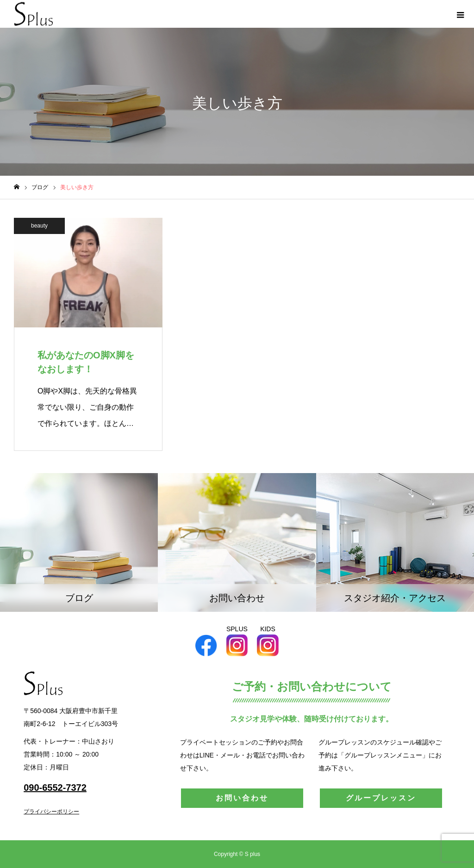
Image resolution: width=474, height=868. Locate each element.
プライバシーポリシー (51, 812)
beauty (39, 226)
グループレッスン (381, 798)
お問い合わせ (242, 798)
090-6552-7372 (55, 788)
